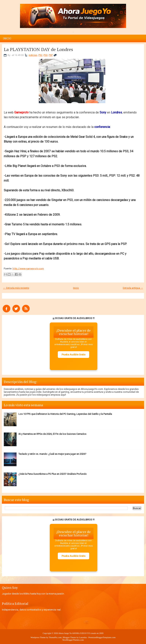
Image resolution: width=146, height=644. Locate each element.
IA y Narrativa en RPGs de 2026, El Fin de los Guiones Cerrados (52, 434)
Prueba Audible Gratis (73, 355)
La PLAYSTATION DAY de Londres (38, 49)
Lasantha (83, 637)
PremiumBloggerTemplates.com (102, 637)
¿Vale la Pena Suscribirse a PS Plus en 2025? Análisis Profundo (53, 474)
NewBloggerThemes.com (73, 640)
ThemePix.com (55, 637)
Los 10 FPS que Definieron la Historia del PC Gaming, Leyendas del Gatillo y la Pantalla (65, 414)
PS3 (46, 55)
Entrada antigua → (133, 288)
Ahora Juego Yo (65, 633)
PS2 (40, 55)
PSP (51, 55)
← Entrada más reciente (16, 288)
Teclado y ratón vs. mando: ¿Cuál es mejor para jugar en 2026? (52, 454)
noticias (33, 55)
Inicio (7, 38)
